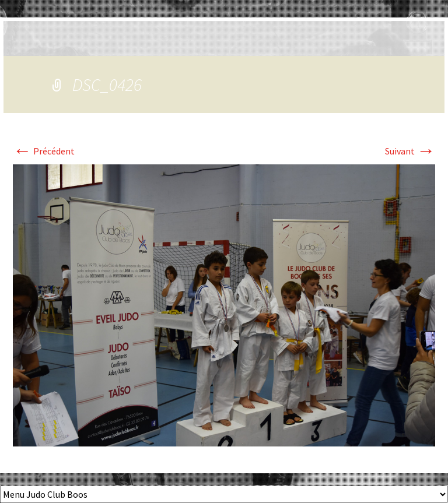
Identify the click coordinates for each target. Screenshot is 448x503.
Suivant (410, 151)
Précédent (44, 151)
